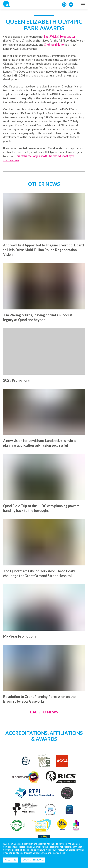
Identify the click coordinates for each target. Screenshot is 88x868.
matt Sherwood (51, 156)
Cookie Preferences (33, 860)
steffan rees (11, 160)
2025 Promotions (16, 380)
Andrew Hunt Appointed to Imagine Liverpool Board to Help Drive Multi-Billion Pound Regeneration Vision (43, 250)
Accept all (10, 860)
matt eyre (68, 156)
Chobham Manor (54, 45)
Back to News (44, 712)
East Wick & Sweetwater (60, 37)
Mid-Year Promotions (20, 636)
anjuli (37, 156)
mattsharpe (24, 156)
